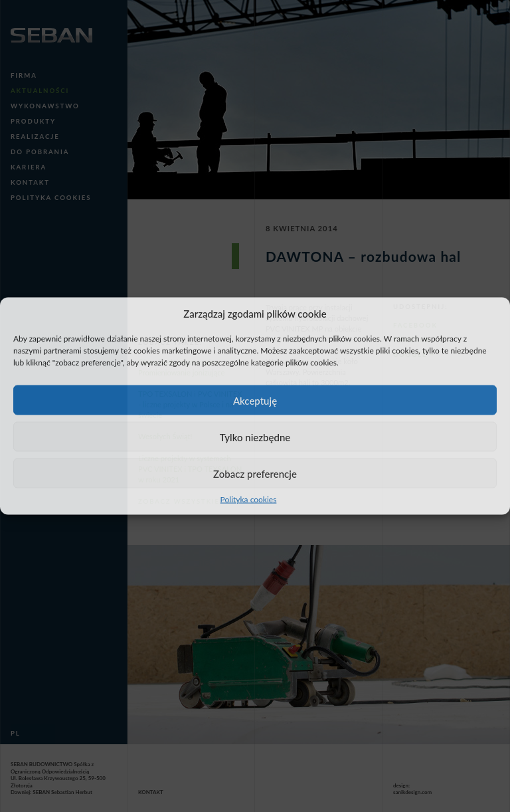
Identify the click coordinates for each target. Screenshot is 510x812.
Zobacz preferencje (255, 473)
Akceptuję (255, 400)
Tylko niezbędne (255, 437)
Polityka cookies (249, 499)
